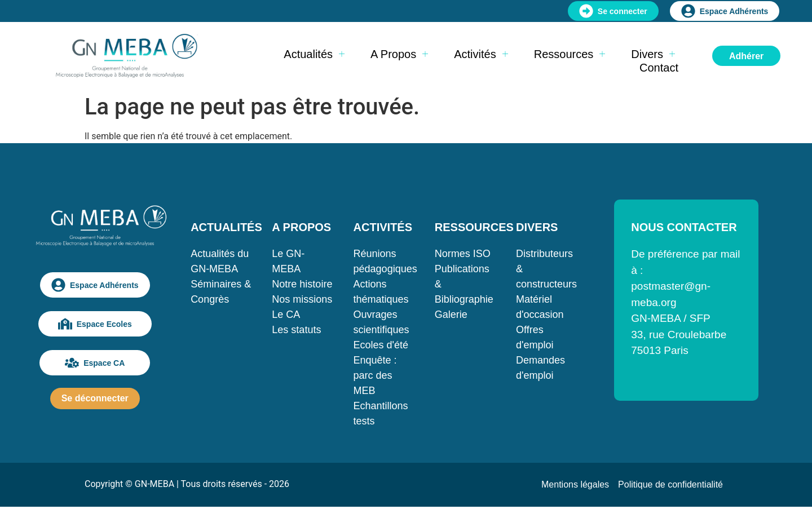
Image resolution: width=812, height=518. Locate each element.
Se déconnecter (95, 398)
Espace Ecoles (95, 324)
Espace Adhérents (725, 11)
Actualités (314, 54)
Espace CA (95, 363)
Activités (481, 54)
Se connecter (613, 11)
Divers (653, 54)
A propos (399, 54)
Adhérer (746, 56)
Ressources (570, 54)
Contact (659, 68)
